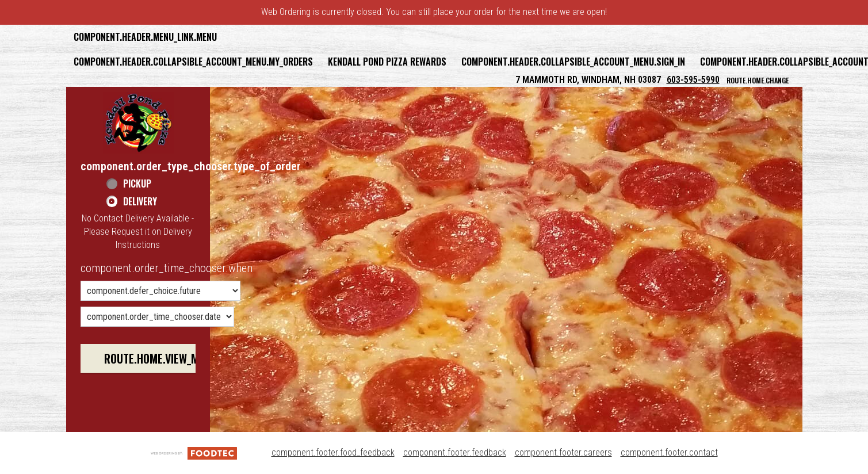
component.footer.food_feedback (333, 452)
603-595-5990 (693, 80)
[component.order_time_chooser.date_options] (157, 317)
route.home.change (758, 80)
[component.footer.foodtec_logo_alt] (194, 452)
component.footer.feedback (455, 452)
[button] (139, 123)
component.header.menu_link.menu (145, 37)
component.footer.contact (669, 452)
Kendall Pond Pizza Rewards (387, 62)
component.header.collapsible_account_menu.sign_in (573, 62)
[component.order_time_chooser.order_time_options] (160, 291)
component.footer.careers (563, 452)
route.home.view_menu (160, 358)
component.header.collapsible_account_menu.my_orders (193, 62)
